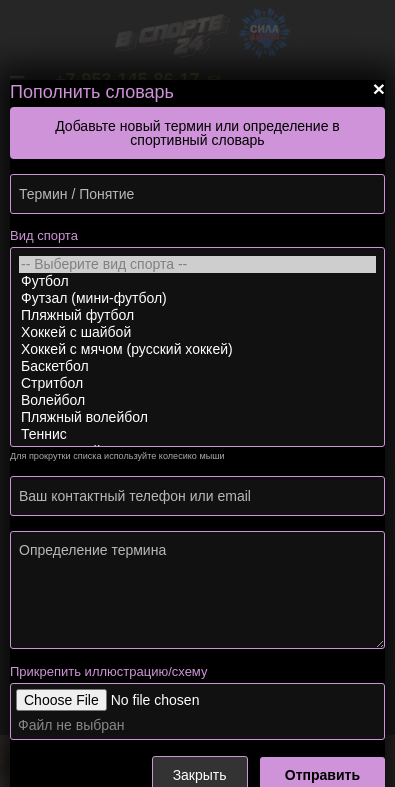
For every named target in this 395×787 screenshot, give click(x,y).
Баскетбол (197, 366)
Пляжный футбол (197, 315)
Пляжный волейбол (197, 417)
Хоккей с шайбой (197, 332)
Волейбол (197, 400)
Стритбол (197, 383)
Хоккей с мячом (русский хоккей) (197, 349)
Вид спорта (44, 235)
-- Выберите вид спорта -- (197, 264)
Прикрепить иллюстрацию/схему (108, 671)
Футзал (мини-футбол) (197, 298)
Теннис (197, 434)
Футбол (197, 281)
